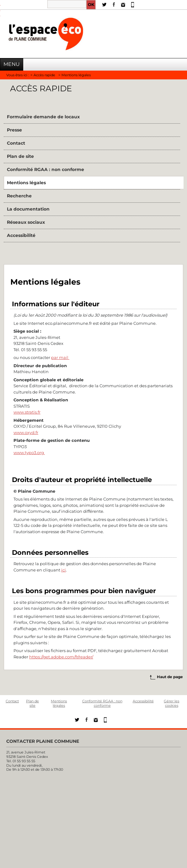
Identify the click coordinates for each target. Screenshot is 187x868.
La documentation (28, 209)
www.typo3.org (29, 453)
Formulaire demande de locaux (43, 117)
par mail (60, 357)
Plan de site (20, 156)
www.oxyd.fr (26, 432)
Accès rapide (44, 75)
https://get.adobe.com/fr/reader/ (61, 657)
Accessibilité (21, 235)
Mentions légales (26, 183)
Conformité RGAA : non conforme (45, 169)
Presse (14, 130)
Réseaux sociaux (26, 222)
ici (64, 570)
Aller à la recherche (0, 13)
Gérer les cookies (171, 703)
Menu (12, 64)
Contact (16, 143)
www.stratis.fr (27, 412)
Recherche (19, 196)
